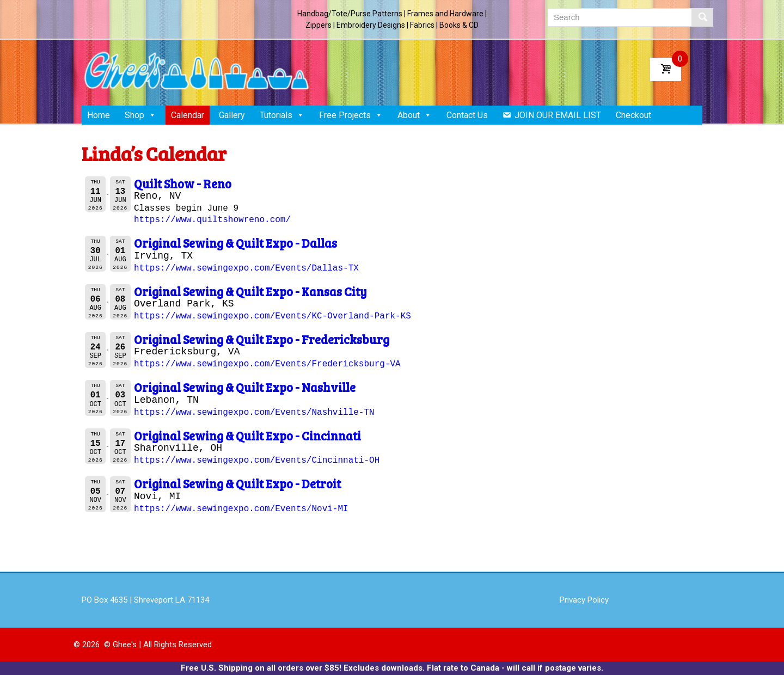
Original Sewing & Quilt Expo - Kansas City (250, 291)
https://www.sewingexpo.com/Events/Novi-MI (241, 509)
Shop (140, 115)
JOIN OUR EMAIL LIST (558, 115)
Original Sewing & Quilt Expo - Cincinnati (247, 435)
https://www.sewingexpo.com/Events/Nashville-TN (254, 413)
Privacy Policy (584, 600)
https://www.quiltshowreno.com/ (212, 220)
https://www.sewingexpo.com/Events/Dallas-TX (246, 268)
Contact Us (467, 115)
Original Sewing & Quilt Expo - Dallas (235, 243)
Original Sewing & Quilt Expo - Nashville (245, 387)
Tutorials (282, 115)
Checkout (633, 115)
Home (99, 115)
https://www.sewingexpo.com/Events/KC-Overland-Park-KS (272, 316)
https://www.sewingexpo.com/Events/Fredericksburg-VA (267, 364)
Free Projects (351, 115)
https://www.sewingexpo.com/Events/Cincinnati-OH (257, 461)
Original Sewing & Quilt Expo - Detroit (237, 483)
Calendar (188, 115)
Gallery (232, 115)
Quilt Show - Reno (183, 183)
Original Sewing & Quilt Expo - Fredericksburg (262, 339)
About (415, 115)
